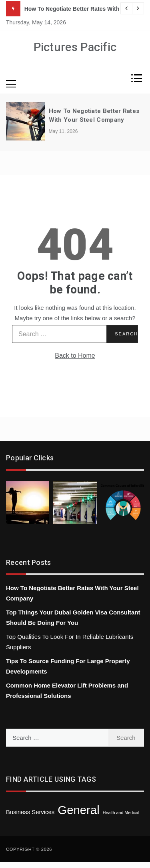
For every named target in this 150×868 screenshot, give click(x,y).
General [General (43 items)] (78, 810)
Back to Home (75, 356)
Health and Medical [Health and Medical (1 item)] (121, 813)
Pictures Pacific (75, 47)
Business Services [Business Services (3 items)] (30, 812)
